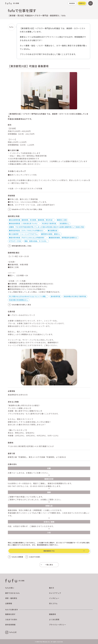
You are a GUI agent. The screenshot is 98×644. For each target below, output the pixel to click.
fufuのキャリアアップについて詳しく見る (27, 209)
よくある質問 (54, 619)
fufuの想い (10, 588)
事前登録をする (49, 551)
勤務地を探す (10, 614)
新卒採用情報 (10, 625)
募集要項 (52, 614)
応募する (82, 3)
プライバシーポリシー (58, 625)
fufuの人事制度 (17, 557)
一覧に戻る (49, 565)
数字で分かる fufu (12, 593)
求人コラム (53, 603)
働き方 (52, 588)
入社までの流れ (35, 557)
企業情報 (9, 603)
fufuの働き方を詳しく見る (21, 305)
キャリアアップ (55, 593)
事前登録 (72, 3)
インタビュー (54, 598)
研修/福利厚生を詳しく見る (22, 246)
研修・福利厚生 (11, 598)
